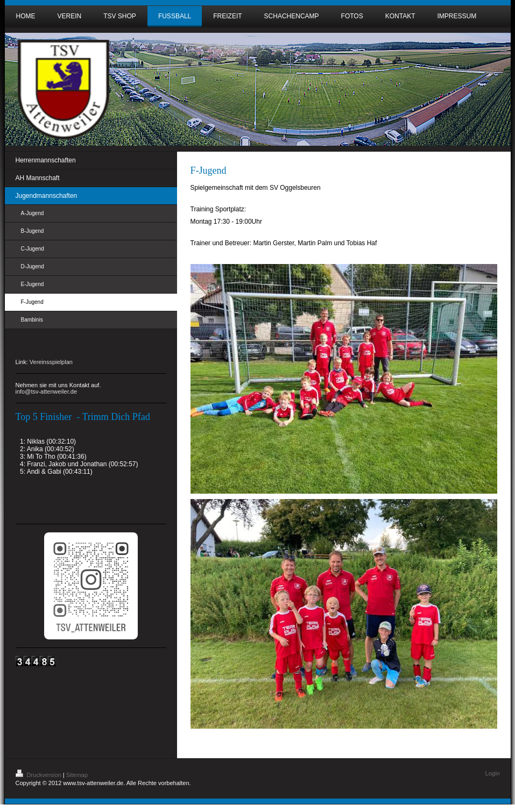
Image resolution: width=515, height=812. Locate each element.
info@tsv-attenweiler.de (47, 391)
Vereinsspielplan (51, 362)
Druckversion (39, 775)
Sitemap (77, 775)
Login (493, 773)
